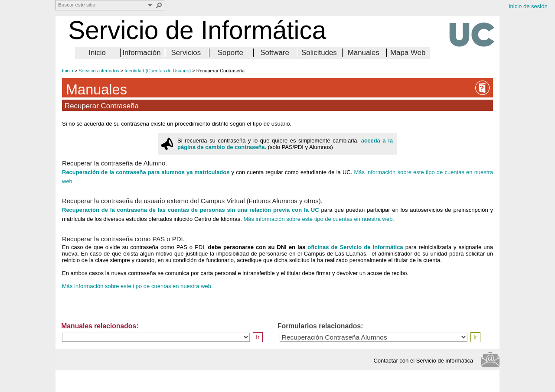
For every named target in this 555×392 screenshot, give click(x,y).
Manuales (364, 53)
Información (141, 53)
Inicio (97, 53)
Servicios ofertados (99, 71)
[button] (159, 5)
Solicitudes (319, 53)
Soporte (230, 53)
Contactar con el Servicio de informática (426, 361)
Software (275, 53)
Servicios (186, 53)
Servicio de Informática (197, 30)
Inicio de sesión (528, 6)
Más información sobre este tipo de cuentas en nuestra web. (319, 219)
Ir (258, 337)
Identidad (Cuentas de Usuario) (158, 71)
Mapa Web (408, 53)
